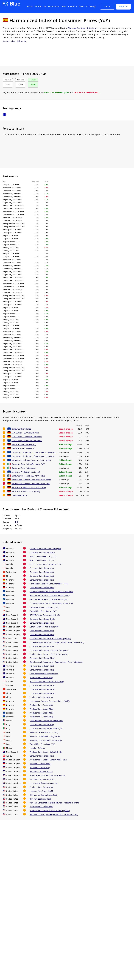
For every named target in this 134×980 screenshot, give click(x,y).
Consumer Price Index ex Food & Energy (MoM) (50, 638)
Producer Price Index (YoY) (23, 448)
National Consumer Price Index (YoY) (46, 740)
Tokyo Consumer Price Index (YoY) (44, 607)
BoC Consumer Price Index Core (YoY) (46, 564)
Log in (107, 7)
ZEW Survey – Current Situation (25, 433)
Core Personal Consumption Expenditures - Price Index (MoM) (57, 642)
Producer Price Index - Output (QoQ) (46, 752)
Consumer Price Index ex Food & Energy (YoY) (50, 650)
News (82, 7)
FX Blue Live (41, 7)
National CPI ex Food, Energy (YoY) (45, 736)
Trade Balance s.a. (19, 495)
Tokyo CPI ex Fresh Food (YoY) (42, 744)
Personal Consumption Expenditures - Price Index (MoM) (55, 803)
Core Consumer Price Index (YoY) (44, 627)
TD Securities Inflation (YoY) (42, 666)
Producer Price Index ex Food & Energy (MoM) (50, 811)
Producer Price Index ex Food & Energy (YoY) (49, 654)
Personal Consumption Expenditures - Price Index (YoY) (54, 814)
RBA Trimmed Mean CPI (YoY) (42, 560)
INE (17, 522)
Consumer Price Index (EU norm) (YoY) (28, 476)
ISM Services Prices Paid (40, 799)
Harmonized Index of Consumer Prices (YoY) (31, 484)
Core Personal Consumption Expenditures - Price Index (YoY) (56, 662)
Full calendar (22, 41)
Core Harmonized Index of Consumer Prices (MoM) (34, 452)
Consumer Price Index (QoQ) (42, 552)
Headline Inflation (38, 748)
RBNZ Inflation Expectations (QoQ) (45, 615)
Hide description (9, 41)
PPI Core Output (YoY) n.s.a (41, 771)
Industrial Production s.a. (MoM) (26, 472)
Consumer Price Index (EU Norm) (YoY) (28, 464)
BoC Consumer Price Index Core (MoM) (47, 682)
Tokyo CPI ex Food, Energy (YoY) (43, 611)
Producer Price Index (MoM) (24, 445)
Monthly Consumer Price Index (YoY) (46, 549)
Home (30, 7)
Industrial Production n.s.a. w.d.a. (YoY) (29, 488)
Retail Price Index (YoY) (40, 768)
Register (123, 7)
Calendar (73, 7)
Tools (64, 7)
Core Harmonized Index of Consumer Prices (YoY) (33, 456)
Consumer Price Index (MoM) (42, 588)
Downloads (54, 7)
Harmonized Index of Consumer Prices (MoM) (31, 460)
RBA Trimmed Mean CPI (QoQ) (43, 556)
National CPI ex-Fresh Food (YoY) (44, 732)
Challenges (92, 7)
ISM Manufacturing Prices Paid (43, 795)
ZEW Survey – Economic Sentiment (27, 437)
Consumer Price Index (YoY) (23, 468)
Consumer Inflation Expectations (44, 674)
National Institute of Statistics (83, 28)
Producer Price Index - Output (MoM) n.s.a (48, 760)
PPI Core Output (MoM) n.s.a (42, 779)
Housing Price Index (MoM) (42, 791)
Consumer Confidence (21, 429)
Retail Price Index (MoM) (40, 764)
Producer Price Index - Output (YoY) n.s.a (48, 775)
